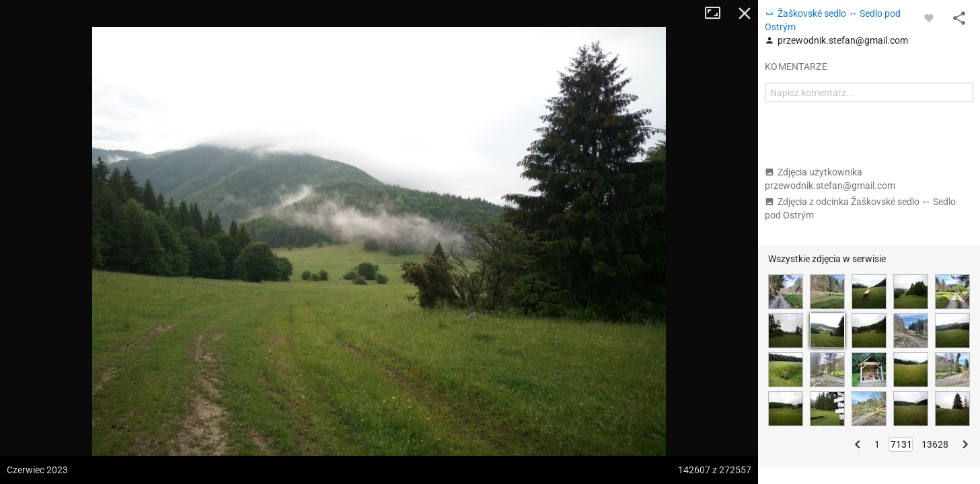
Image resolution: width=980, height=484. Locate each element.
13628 (935, 444)
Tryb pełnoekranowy (718, 13)
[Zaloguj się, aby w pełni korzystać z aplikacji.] (929, 17)
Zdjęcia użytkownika (830, 179)
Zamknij (745, 13)
